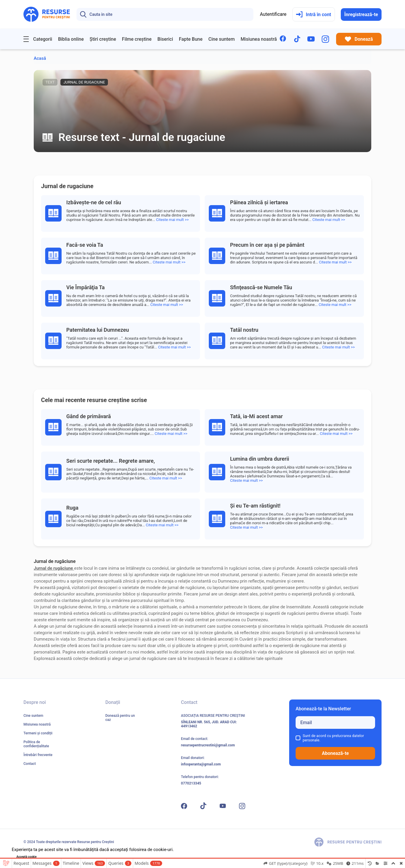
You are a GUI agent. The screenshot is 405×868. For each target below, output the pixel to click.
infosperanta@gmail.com (201, 764)
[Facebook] (283, 39)
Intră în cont (314, 15)
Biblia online (71, 39)
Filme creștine (137, 39)
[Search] (165, 14)
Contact (30, 764)
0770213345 (191, 783)
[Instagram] (325, 39)
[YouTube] (311, 39)
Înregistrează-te (361, 15)
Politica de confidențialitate (36, 744)
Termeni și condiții (38, 733)
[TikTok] (297, 39)
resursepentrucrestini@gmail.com (208, 745)
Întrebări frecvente (38, 755)
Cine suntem (222, 39)
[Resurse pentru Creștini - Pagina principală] (47, 14)
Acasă (40, 58)
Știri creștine (103, 39)
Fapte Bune (191, 39)
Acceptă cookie (27, 857)
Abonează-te (335, 753)
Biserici (165, 39)
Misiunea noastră (259, 39)
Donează (359, 39)
